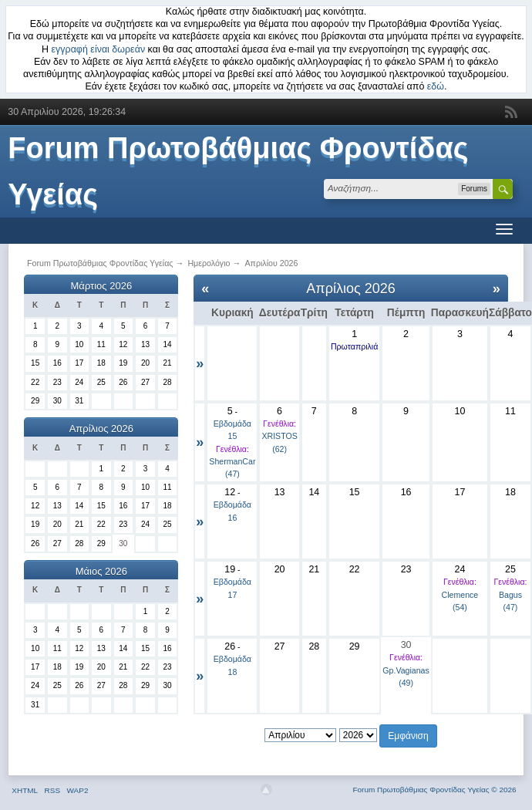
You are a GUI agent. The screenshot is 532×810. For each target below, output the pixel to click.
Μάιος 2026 (101, 571)
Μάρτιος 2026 (102, 286)
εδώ (436, 86)
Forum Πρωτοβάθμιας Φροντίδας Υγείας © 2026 (434, 790)
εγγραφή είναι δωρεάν (99, 49)
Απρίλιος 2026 (101, 429)
